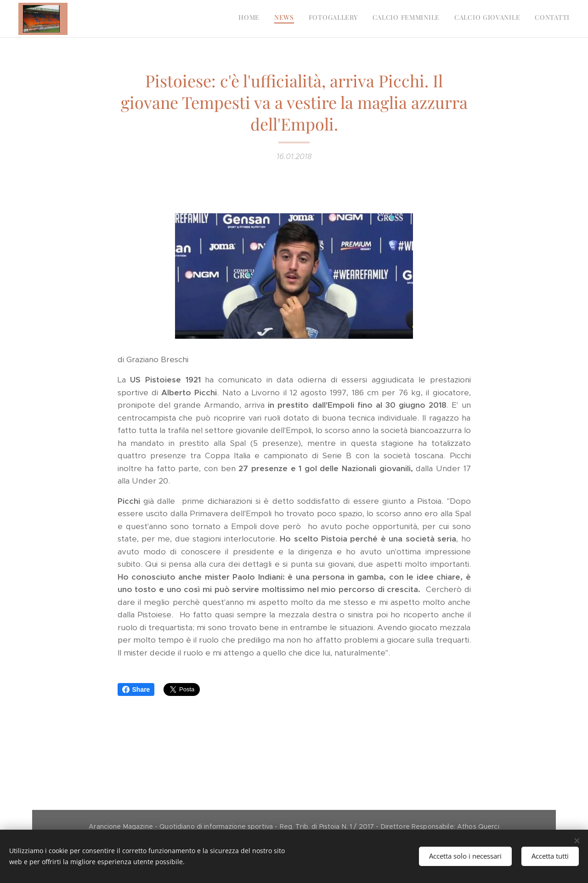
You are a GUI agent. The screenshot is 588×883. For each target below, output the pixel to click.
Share (136, 689)
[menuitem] (499, 19)
